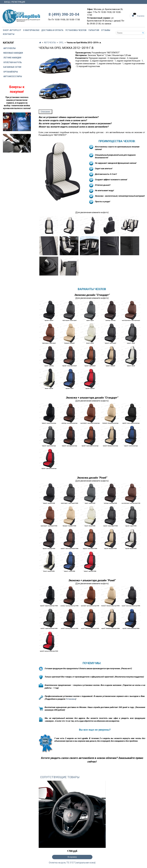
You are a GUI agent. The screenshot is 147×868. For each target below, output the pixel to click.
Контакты (9, 34)
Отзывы (106, 30)
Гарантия (94, 30)
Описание (45, 112)
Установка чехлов (76, 30)
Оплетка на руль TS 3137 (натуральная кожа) (72, 863)
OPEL (61, 43)
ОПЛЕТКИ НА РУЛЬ (13, 62)
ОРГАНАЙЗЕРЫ (11, 72)
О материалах (31, 30)
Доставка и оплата (52, 30)
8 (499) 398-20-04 (64, 14)
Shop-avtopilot (12, 30)
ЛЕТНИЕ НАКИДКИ (12, 58)
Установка (71, 699)
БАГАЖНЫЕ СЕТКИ (12, 67)
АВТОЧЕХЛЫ (50, 43)
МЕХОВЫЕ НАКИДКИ (13, 53)
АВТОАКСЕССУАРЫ (13, 76)
